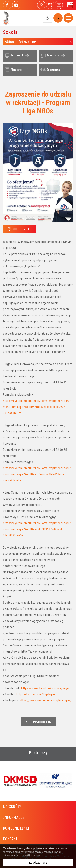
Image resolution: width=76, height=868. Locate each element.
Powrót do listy (37, 722)
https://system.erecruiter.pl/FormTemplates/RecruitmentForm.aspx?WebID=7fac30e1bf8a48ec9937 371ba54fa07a (37, 407)
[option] (21, 781)
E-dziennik (14, 56)
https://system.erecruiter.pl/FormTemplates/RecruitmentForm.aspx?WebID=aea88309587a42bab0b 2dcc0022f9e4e (37, 529)
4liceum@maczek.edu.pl (59, 5)
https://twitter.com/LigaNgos (36, 694)
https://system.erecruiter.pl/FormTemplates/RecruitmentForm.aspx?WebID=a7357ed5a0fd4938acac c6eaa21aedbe (37, 474)
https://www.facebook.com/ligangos (46, 688)
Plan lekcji (13, 70)
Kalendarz (49, 56)
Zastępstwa (50, 70)
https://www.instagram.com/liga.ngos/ (46, 700)
